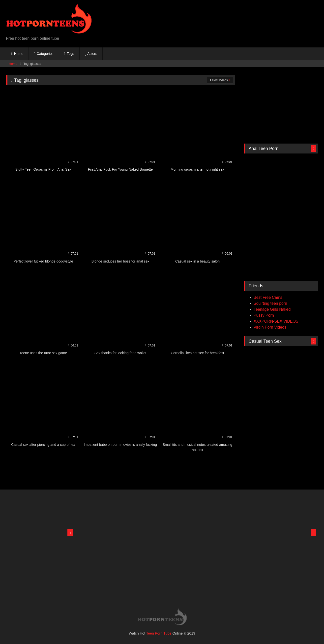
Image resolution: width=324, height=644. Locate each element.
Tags (70, 54)
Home (19, 54)
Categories (45, 54)
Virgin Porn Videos (270, 327)
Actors (92, 54)
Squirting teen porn (270, 303)
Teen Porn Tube (159, 633)
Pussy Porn (264, 315)
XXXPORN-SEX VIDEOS (276, 321)
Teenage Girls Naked (272, 309)
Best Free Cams (268, 297)
